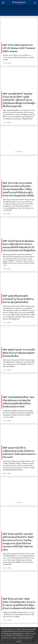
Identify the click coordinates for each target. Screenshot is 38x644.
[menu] (3, 3)
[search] (35, 3)
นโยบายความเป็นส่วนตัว (13, 634)
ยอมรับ (19, 641)
